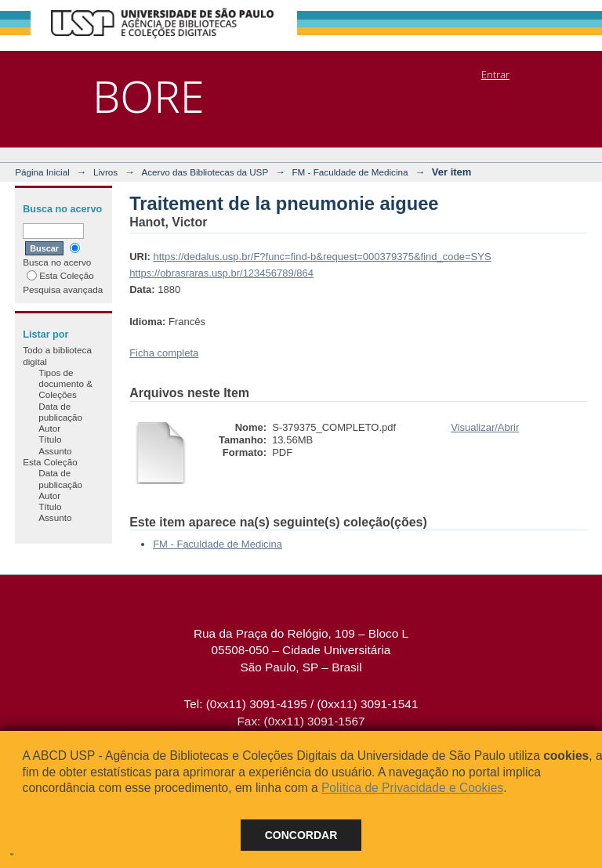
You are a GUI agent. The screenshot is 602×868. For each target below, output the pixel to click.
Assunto (55, 451)
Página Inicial (42, 172)
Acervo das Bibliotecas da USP (205, 172)
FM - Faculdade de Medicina (350, 172)
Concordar (301, 835)
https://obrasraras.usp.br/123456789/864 (221, 273)
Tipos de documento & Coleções (65, 384)
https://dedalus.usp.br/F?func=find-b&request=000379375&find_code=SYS (322, 257)
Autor (49, 428)
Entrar (495, 74)
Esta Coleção (60, 275)
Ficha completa (164, 353)
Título (50, 439)
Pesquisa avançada (63, 289)
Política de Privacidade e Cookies (412, 788)
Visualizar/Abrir (485, 427)
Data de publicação (60, 412)
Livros (105, 172)
